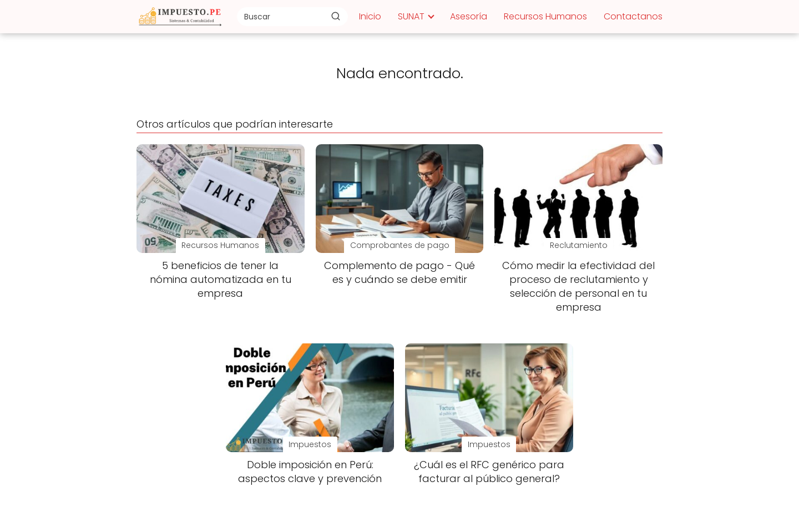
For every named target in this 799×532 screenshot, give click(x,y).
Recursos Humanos (545, 16)
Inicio (370, 16)
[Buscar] (336, 16)
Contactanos (633, 16)
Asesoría (469, 16)
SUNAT (411, 16)
